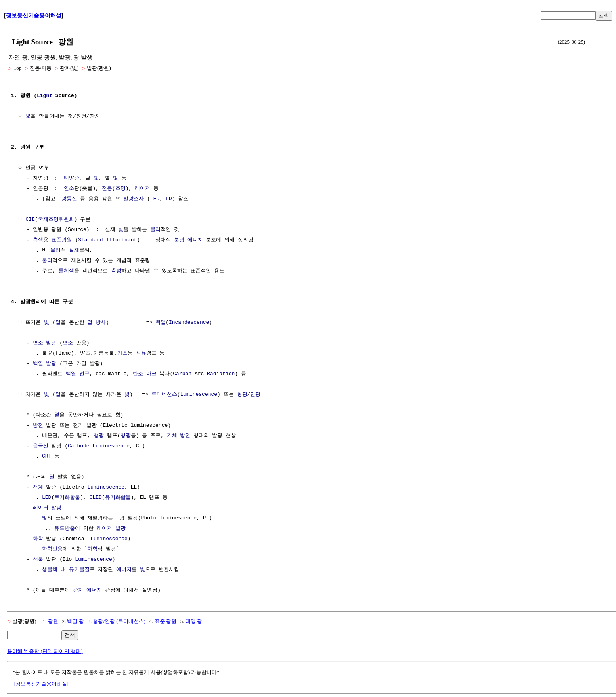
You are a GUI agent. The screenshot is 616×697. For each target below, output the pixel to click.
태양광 (72, 178)
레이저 (143, 189)
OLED (96, 498)
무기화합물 (67, 498)
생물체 (50, 570)
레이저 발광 (47, 508)
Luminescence (199, 395)
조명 (121, 189)
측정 (116, 271)
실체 (74, 250)
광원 (53, 621)
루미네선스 (164, 395)
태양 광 (194, 621)
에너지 (195, 240)
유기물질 (79, 570)
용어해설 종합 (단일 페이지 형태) (45, 651)
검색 (604, 16)
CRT (47, 456)
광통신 (69, 199)
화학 (38, 539)
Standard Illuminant (107, 240)
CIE (30, 220)
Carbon (182, 374)
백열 (161, 323)
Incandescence (189, 323)
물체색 (66, 271)
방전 (38, 426)
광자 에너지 (87, 590)
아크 (151, 374)
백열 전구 (78, 374)
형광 (242, 395)
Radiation (221, 374)
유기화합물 (118, 498)
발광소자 (134, 199)
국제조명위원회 (56, 220)
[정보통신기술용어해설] (41, 684)
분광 (179, 240)
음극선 (41, 446)
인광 (255, 395)
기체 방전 (179, 436)
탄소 (138, 374)
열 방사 (97, 323)
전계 (38, 487)
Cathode (79, 446)
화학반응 (52, 549)
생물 (38, 560)
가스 (122, 353)
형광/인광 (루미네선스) (119, 621)
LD (169, 199)
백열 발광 (45, 364)
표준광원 (61, 240)
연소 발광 (45, 343)
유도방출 (65, 529)
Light (45, 96)
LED (155, 199)
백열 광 (75, 621)
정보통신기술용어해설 (34, 16)
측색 (38, 240)
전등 (107, 189)
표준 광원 (165, 621)
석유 (141, 353)
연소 (69, 189)
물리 (155, 230)
